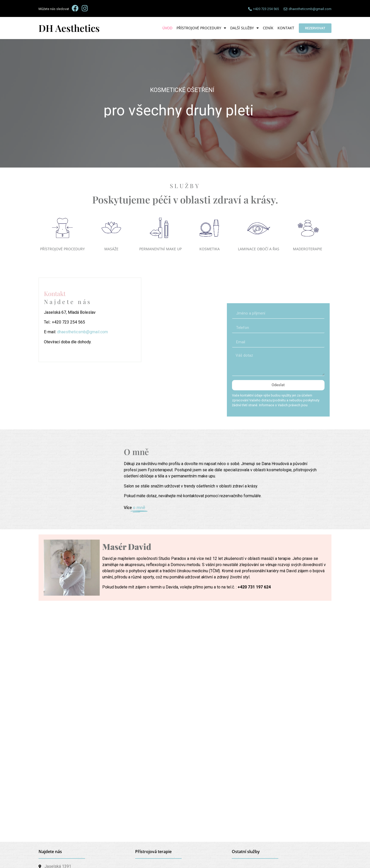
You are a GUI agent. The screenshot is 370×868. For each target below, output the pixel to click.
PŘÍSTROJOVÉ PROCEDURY (62, 249)
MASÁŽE (111, 249)
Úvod (167, 28)
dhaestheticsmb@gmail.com (82, 332)
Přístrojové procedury (201, 28)
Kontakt (286, 28)
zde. (312, 405)
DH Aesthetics (69, 28)
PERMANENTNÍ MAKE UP (160, 249)
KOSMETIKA (210, 249)
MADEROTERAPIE (308, 249)
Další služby (244, 28)
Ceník (268, 28)
